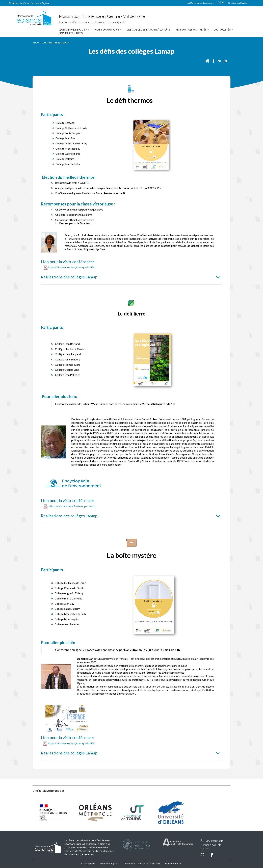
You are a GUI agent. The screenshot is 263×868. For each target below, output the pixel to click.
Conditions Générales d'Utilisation (142, 863)
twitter (220, 3)
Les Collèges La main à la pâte (149, 29)
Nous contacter (173, 863)
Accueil (36, 43)
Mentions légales (109, 863)
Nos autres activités (192, 29)
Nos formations (108, 29)
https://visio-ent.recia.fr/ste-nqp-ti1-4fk (72, 267)
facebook (223, 3)
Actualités (224, 29)
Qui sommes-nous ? (74, 29)
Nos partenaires (71, 33)
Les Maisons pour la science (200, 3)
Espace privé (88, 863)
